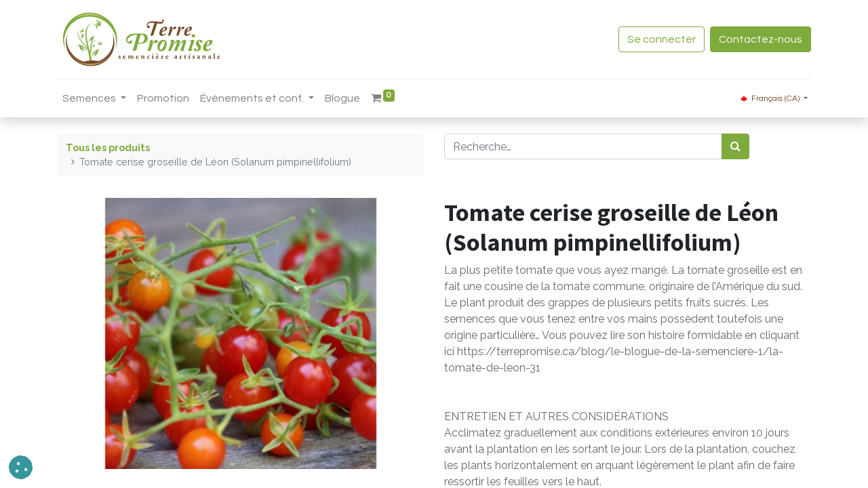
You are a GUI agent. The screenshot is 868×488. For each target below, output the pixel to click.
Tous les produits (108, 147)
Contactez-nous (760, 39)
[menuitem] (164, 98)
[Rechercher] (735, 146)
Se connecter (661, 39)
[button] (21, 467)
